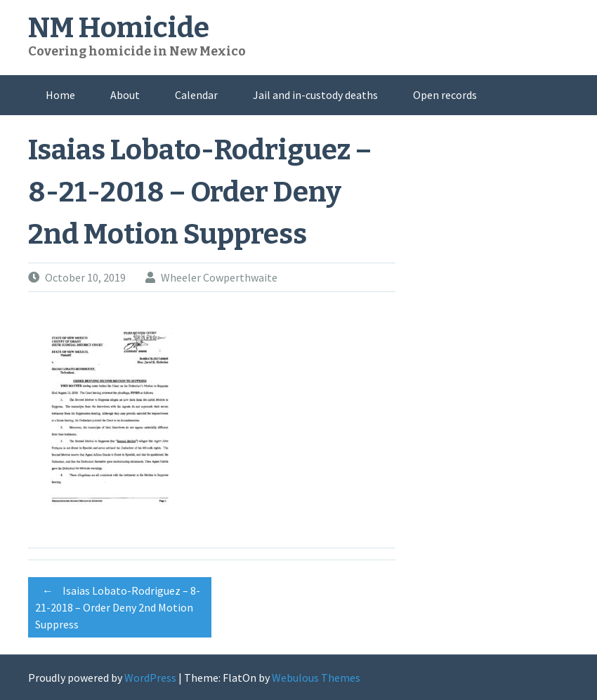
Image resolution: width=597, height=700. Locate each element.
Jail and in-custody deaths (315, 95)
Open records (445, 95)
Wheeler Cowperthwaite (219, 277)
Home (60, 95)
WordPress (150, 678)
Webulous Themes (316, 678)
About (125, 95)
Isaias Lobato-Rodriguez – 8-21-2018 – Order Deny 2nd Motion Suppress (118, 605)
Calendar (196, 95)
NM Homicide (119, 28)
